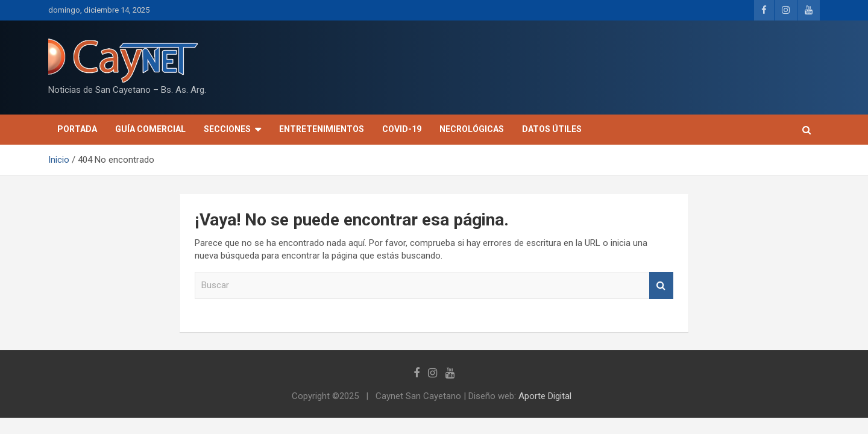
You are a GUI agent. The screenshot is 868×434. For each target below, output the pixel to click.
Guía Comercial (150, 129)
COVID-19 (402, 129)
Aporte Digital (545, 396)
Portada (77, 129)
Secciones (227, 129)
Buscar (661, 285)
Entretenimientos (322, 129)
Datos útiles (552, 129)
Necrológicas (472, 129)
